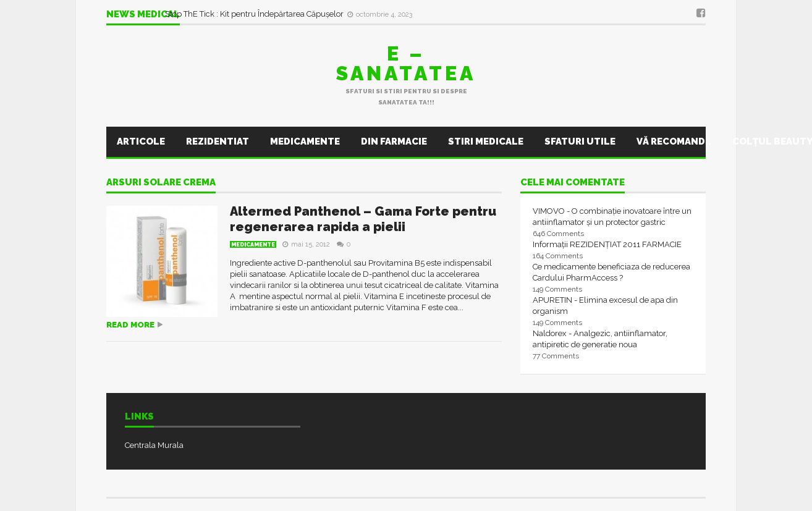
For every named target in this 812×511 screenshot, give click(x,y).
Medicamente (305, 141)
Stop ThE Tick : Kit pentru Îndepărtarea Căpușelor (255, 14)
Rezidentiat (218, 141)
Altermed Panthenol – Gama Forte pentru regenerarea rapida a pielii (363, 219)
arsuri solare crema (161, 183)
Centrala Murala (154, 445)
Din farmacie (394, 141)
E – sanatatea (406, 63)
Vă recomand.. (674, 141)
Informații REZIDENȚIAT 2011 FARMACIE (607, 244)
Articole (141, 141)
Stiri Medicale (486, 141)
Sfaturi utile (580, 141)
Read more (130, 325)
